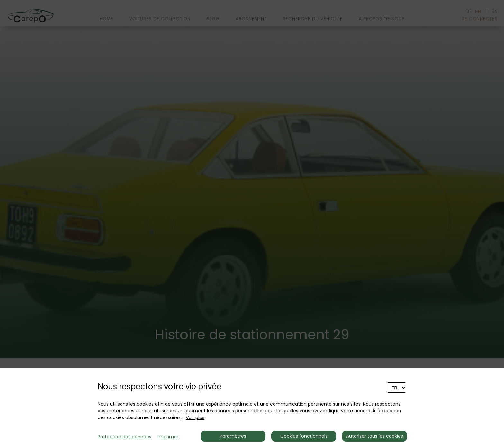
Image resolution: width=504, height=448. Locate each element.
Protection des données (125, 437)
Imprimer (168, 437)
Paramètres (233, 436)
